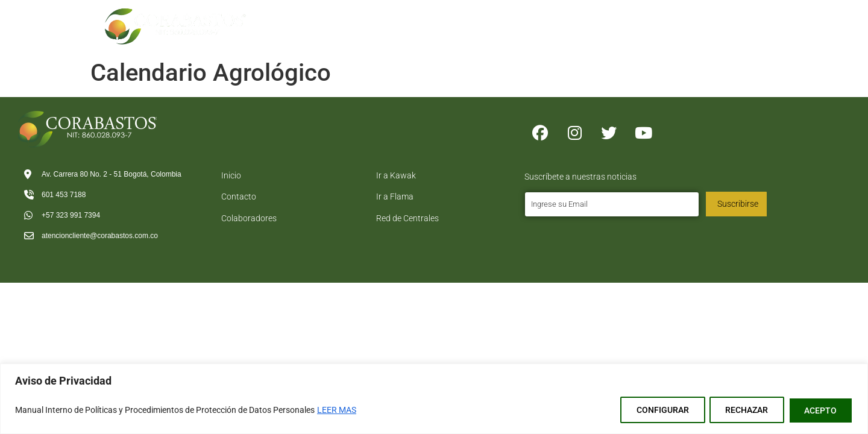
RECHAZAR (742, 410)
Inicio (361, 18)
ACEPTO (819, 410)
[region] (434, 399)
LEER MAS (337, 410)
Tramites (497, 19)
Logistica (566, 19)
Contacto (737, 19)
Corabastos (423, 19)
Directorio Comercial (651, 18)
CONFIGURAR (654, 410)
